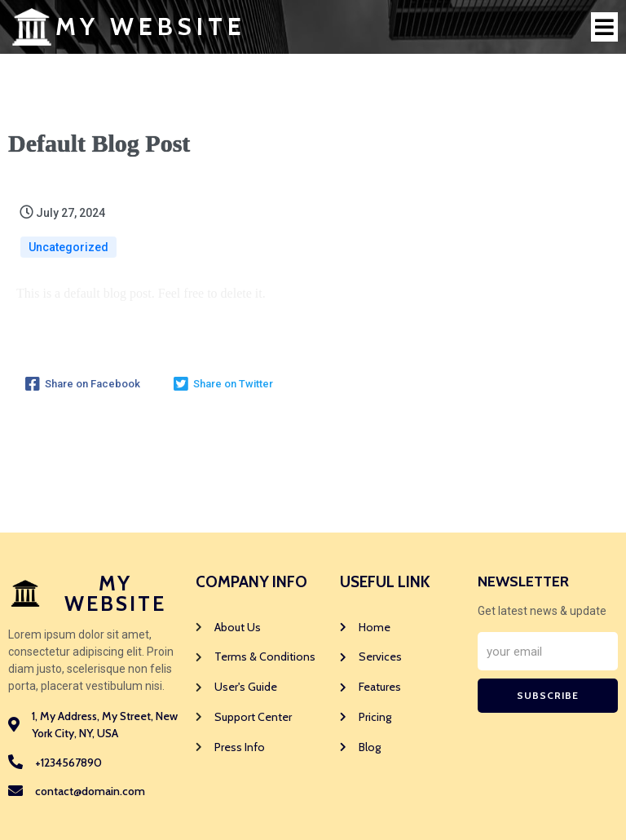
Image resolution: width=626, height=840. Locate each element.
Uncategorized (68, 247)
